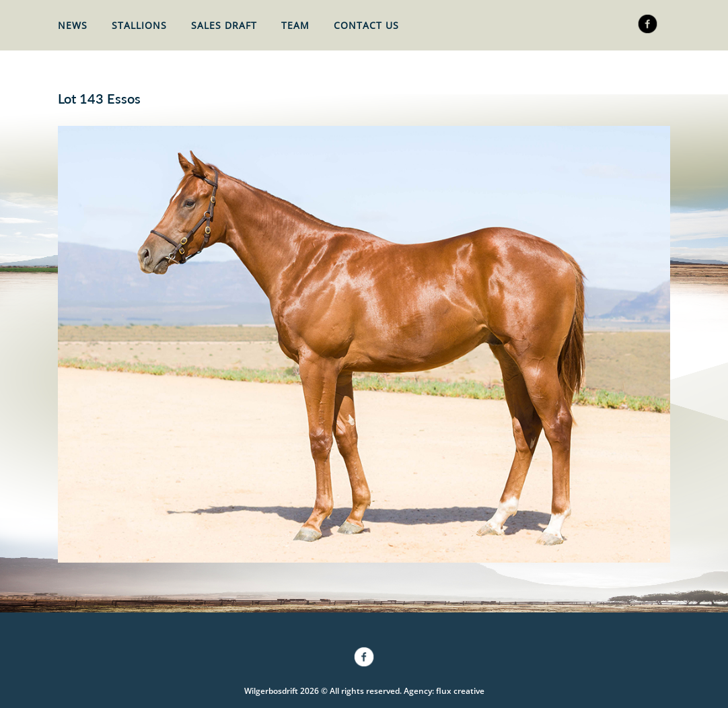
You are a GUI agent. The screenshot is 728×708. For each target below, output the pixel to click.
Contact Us (366, 25)
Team (295, 25)
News (73, 25)
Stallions (139, 25)
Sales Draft (224, 25)
